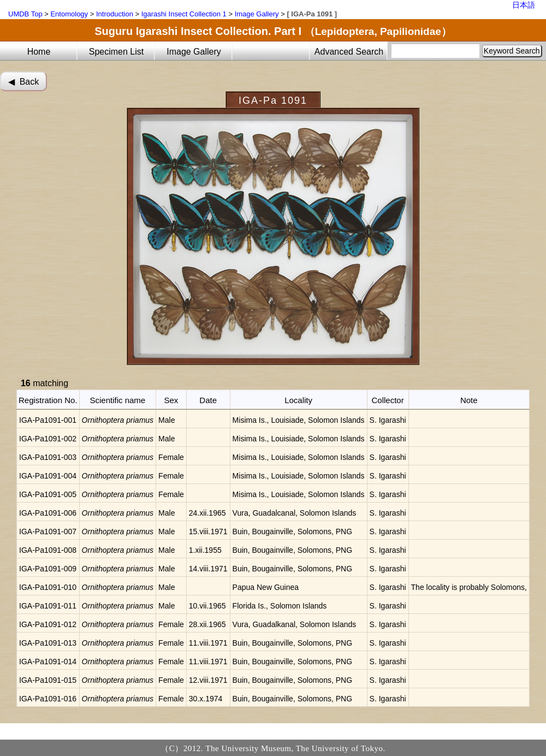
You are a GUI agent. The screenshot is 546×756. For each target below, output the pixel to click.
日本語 (524, 5)
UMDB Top (25, 14)
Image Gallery (257, 14)
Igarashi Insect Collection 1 (184, 14)
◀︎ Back (23, 82)
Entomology (69, 14)
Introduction (115, 14)
